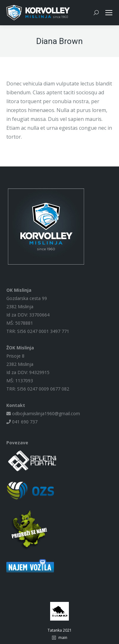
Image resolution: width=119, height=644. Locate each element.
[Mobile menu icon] (109, 13)
